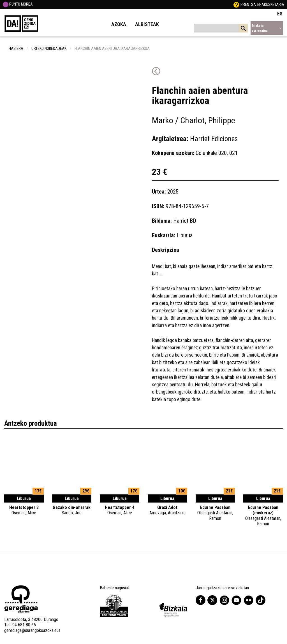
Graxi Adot (167, 510)
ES (280, 14)
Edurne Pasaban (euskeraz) (263, 516)
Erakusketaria (271, 4)
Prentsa (248, 4)
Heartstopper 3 (24, 510)
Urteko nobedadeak (49, 48)
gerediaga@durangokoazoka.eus (32, 630)
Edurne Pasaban (215, 513)
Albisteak (147, 24)
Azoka (119, 24)
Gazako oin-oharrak (72, 510)
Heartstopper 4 (120, 510)
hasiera (16, 48)
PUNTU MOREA (18, 4)
